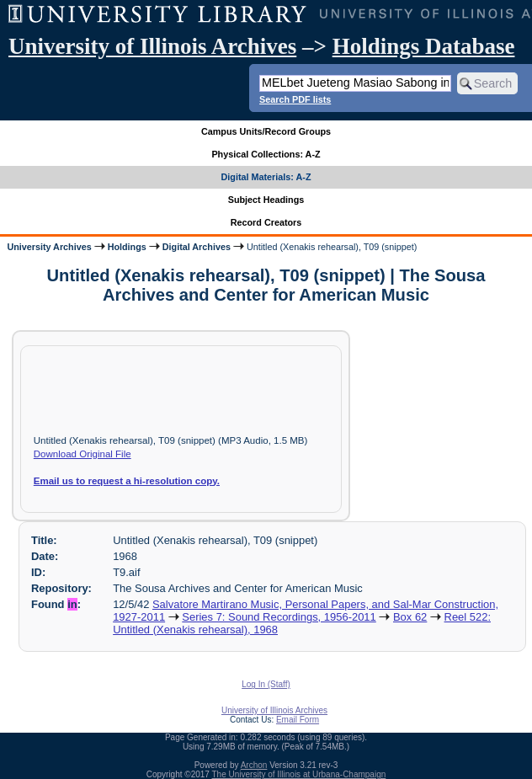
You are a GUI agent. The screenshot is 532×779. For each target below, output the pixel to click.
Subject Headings (266, 200)
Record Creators (266, 222)
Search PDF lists (295, 99)
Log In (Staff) (266, 684)
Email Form (298, 720)
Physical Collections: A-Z (266, 154)
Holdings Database (424, 46)
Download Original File (82, 454)
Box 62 (410, 617)
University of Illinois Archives (152, 46)
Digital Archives (197, 247)
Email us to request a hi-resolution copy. (127, 481)
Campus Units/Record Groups (266, 131)
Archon (254, 765)
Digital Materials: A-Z (266, 177)
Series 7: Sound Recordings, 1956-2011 (279, 617)
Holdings (127, 247)
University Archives (49, 247)
